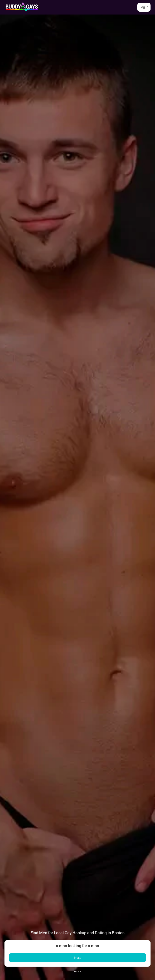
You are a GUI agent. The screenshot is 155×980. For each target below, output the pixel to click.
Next (77, 958)
